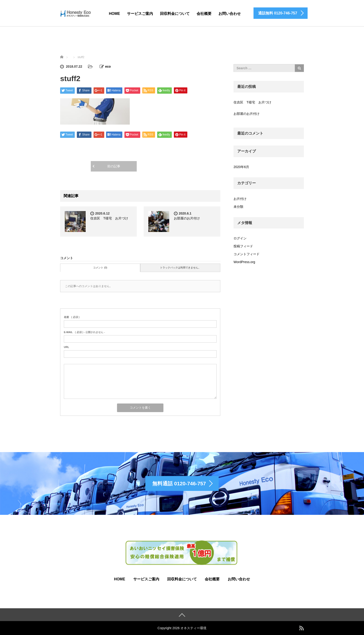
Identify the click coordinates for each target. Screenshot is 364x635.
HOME (114, 14)
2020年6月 (241, 167)
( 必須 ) (72, 317)
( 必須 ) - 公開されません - (84, 332)
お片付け (240, 199)
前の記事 (114, 166)
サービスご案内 (140, 14)
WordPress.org (244, 262)
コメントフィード (247, 254)
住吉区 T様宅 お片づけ (109, 218)
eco (108, 66)
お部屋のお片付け (187, 218)
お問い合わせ (230, 14)
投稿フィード (243, 246)
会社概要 (204, 14)
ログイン (240, 238)
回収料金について (175, 14)
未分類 (238, 207)
